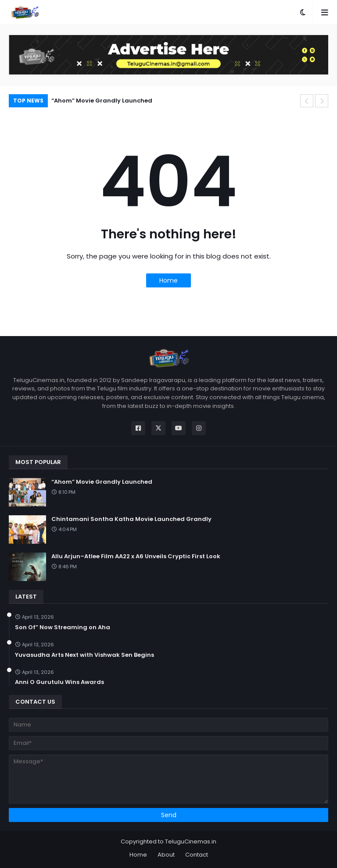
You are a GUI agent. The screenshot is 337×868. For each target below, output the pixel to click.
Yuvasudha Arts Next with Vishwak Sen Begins (84, 655)
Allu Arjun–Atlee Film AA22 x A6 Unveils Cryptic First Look (136, 556)
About (166, 855)
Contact (197, 855)
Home (168, 280)
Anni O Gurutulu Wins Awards (59, 682)
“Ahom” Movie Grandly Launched (102, 101)
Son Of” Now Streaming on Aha (63, 627)
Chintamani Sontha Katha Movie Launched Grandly (131, 519)
